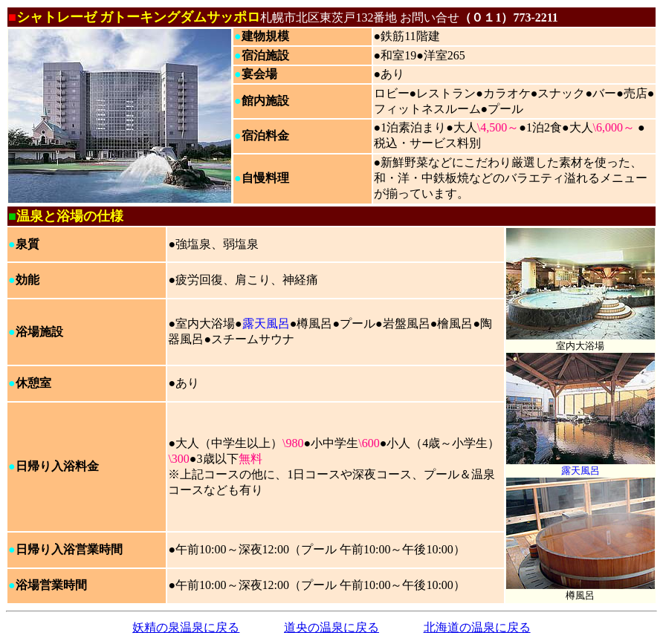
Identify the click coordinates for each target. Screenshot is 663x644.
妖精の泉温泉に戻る (186, 627)
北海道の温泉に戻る (477, 627)
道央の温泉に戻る (331, 627)
